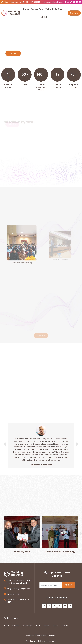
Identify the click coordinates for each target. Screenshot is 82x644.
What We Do (28, 625)
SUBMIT (69, 585)
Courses (16, 625)
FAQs (38, 625)
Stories (47, 625)
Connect (74, 13)
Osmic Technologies (48, 641)
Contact (65, 625)
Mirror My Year (22, 552)
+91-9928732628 (32, 2)
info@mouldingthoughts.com (52, 2)
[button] (77, 444)
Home (6, 625)
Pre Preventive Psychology (60, 552)
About (55, 625)
